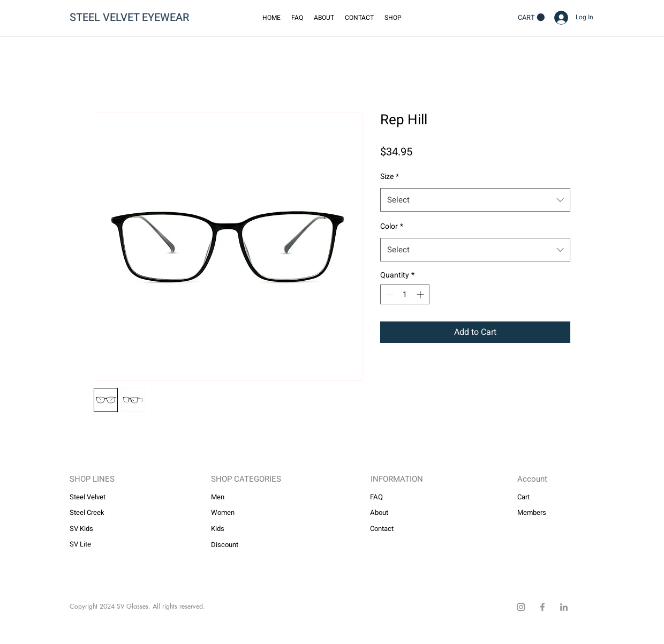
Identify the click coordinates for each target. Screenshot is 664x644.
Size (390, 177)
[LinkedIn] (564, 607)
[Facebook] (542, 607)
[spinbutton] (405, 294)
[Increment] (421, 294)
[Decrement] (388, 294)
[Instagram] (521, 607)
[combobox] (475, 200)
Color (392, 226)
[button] (393, 18)
